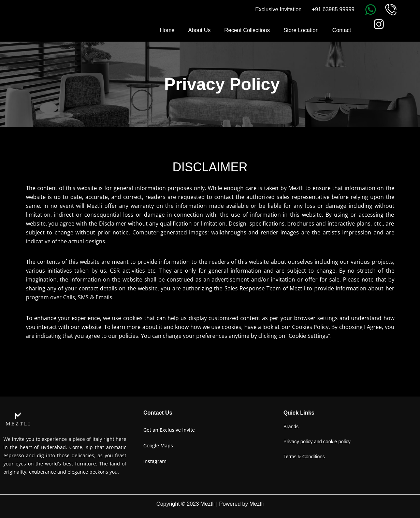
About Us (199, 30)
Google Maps (158, 445)
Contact (342, 30)
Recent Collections (247, 30)
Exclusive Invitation (278, 9)
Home (167, 30)
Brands (291, 427)
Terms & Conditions (304, 457)
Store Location (301, 30)
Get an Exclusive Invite (169, 430)
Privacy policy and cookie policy (317, 442)
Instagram (155, 461)
